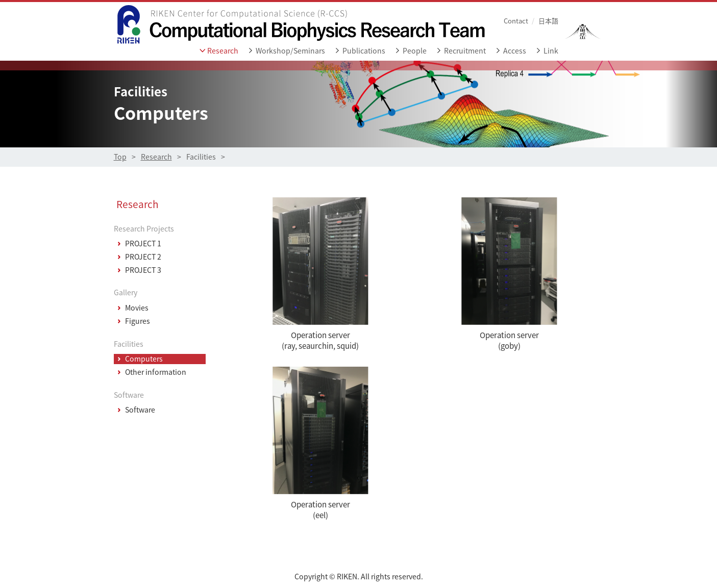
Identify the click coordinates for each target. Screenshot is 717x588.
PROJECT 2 (143, 257)
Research (223, 51)
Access (515, 51)
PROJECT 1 (143, 244)
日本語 (548, 21)
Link (551, 51)
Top (120, 157)
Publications (364, 51)
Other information (156, 372)
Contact (516, 21)
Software (140, 410)
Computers (144, 359)
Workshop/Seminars (290, 51)
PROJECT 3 (143, 270)
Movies (137, 308)
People (415, 51)
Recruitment (465, 51)
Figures (138, 321)
